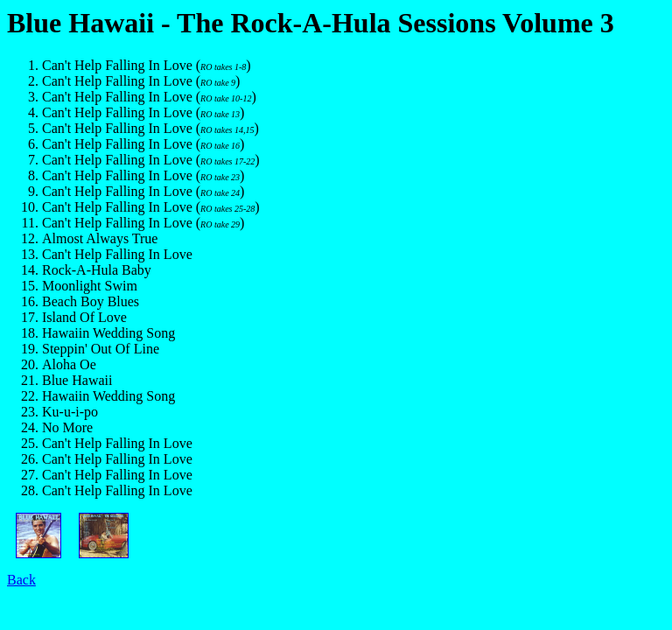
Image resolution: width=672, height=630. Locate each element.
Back (21, 580)
